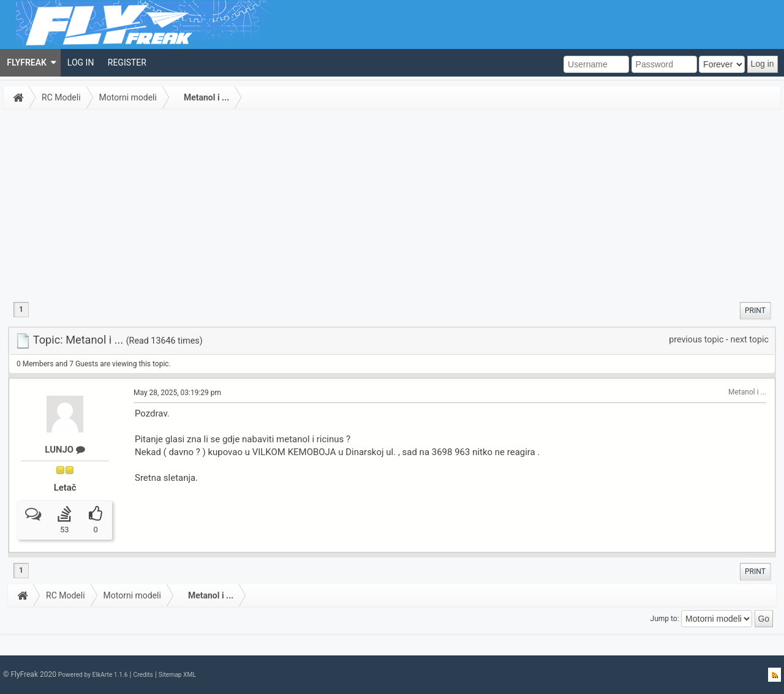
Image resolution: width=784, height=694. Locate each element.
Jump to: (665, 619)
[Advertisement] (392, 205)
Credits (143, 675)
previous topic (696, 339)
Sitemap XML (177, 675)
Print (755, 311)
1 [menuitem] (21, 309)
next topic (750, 339)
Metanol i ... (206, 97)
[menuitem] (30, 63)
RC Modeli (61, 97)
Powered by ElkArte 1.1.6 (93, 675)
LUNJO (65, 450)
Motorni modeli (128, 97)
